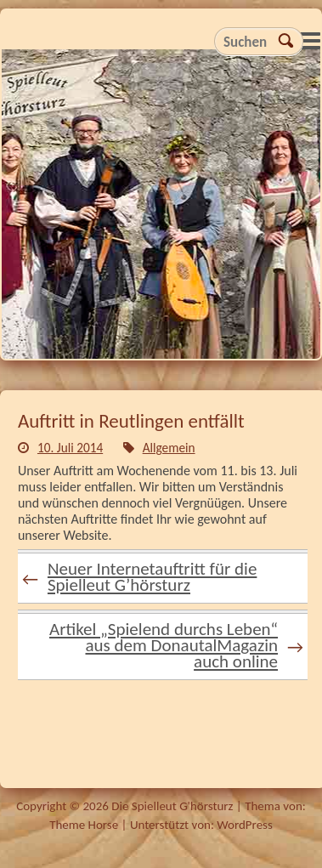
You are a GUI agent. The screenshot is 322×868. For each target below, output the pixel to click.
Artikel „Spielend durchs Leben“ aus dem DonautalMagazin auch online (176, 645)
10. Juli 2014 (70, 448)
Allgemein (169, 448)
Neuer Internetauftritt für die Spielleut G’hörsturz (139, 577)
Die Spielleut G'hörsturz (161, 209)
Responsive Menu (310, 40)
